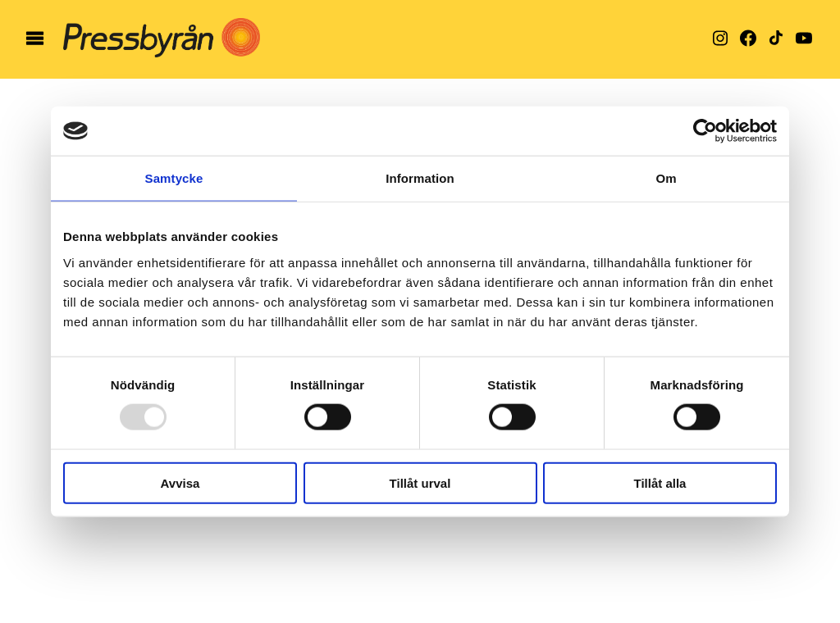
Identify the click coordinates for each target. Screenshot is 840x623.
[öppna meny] (35, 39)
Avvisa (180, 482)
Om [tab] (666, 178)
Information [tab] (420, 178)
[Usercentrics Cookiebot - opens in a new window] (705, 131)
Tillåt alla (660, 482)
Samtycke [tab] (174, 178)
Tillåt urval (420, 482)
